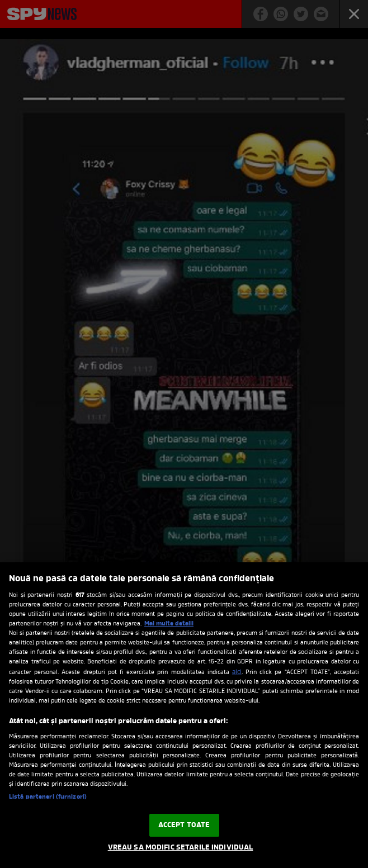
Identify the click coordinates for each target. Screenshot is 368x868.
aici (237, 672)
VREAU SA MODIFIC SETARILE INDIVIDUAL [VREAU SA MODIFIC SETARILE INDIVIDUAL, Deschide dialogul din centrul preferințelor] (181, 848)
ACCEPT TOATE (184, 825)
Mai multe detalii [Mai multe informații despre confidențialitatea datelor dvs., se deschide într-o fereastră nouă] (169, 624)
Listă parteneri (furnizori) (48, 797)
